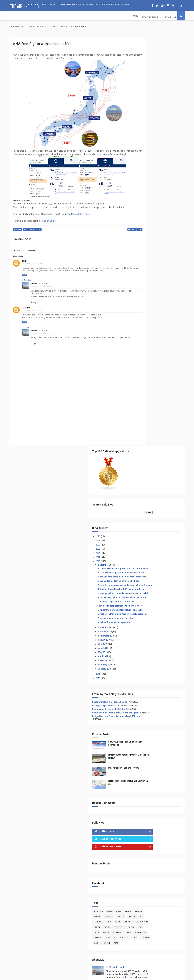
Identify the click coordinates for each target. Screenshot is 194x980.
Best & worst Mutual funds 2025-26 (152, 310)
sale (32, 227)
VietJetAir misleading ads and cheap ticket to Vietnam (158, 177)
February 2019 (147, 273)
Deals (106, 16)
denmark (149, 541)
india (138, 551)
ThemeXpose (73, 976)
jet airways (168, 551)
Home (14, 16)
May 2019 (145, 261)
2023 (140, 125)
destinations (162, 541)
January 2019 (147, 277)
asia (26, 227)
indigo (147, 551)
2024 (140, 121)
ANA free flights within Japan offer (156, 231)
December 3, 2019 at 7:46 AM (33, 307)
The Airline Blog (24, 5)
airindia (139, 530)
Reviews (69, 16)
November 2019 (148, 236)
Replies (28, 277)
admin (151, 525)
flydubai (172, 546)
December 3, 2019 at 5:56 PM (42, 330)
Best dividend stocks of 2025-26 (150, 320)
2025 (140, 117)
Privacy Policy (132, 16)
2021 (140, 134)
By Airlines (51, 16)
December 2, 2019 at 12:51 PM (42, 283)
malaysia (163, 557)
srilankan (159, 567)
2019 (140, 142)
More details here (80, 211)
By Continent (29, 16)
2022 (140, 129)
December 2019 (148, 145)
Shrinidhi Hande (39, 281)
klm (137, 557)
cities (170, 536)
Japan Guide (49, 218)
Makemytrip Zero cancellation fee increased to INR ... (156, 190)
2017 (140, 287)
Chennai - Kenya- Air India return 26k (158, 202)
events (149, 546)
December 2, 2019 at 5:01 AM (33, 260)
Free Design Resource (91, 976)
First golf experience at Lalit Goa (150, 317)
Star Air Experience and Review (160, 959)
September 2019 (148, 244)
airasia (170, 525)
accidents (140, 525)
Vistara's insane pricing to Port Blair (158, 227)
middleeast (141, 562)
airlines (18, 227)
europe (139, 546)
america (173, 530)
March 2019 (146, 269)
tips (38, 227)
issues (156, 551)
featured (160, 546)
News (116, 16)
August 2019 (146, 248)
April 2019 (145, 265)
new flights (155, 562)
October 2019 (147, 240)
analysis (140, 536)
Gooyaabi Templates (127, 976)
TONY (24, 258)
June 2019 (145, 257)
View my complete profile (146, 608)
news (167, 562)
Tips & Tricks (88, 16)
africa (161, 525)
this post (157, 604)
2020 (140, 138)
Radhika (26, 305)
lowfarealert (149, 557)
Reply (25, 272)
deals (138, 541)
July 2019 (145, 252)
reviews (139, 567)
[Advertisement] (67, 415)
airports (161, 530)
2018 (140, 282)
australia (159, 536)
